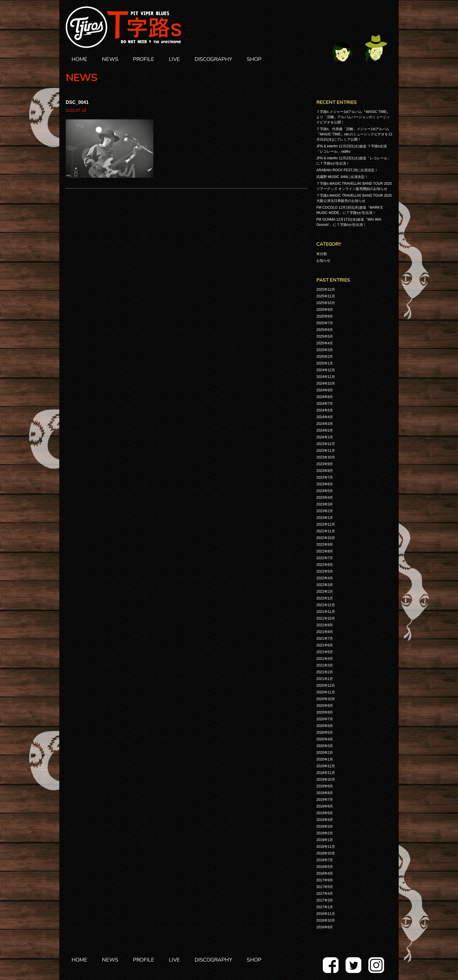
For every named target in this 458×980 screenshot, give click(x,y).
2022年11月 (326, 531)
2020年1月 (325, 759)
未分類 (322, 254)
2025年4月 (325, 343)
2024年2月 (325, 430)
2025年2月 (325, 357)
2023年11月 (326, 451)
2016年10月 (326, 920)
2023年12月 (326, 444)
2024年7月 (325, 404)
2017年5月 (325, 887)
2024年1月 (325, 437)
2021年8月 (325, 632)
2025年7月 (325, 323)
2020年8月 (325, 712)
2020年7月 (325, 719)
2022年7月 (325, 558)
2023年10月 (326, 457)
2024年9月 (325, 390)
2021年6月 (325, 645)
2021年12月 (326, 605)
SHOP (254, 59)
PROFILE (144, 59)
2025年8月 (325, 316)
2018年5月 (325, 867)
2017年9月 (325, 880)
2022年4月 (325, 578)
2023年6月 (325, 484)
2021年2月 (325, 672)
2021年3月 (325, 665)
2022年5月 (325, 571)
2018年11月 (326, 847)
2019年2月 (325, 833)
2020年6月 (325, 726)
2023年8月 (325, 471)
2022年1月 (325, 598)
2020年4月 (325, 739)
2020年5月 (325, 733)
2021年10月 (326, 618)
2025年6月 (325, 330)
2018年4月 (325, 873)
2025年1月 (325, 363)
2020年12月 (326, 686)
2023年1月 (325, 518)
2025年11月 (326, 296)
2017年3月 (325, 900)
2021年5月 (325, 652)
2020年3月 (325, 746)
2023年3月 (325, 504)
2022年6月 (325, 565)
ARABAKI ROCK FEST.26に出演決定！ (347, 170)
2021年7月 (325, 639)
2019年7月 (325, 800)
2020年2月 (325, 753)
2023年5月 (325, 491)
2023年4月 (325, 498)
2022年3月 (325, 585)
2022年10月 (326, 538)
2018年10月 (326, 853)
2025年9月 (325, 310)
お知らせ (323, 261)
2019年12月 (326, 766)
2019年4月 (325, 820)
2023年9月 (325, 464)
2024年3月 (325, 424)
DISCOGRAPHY (213, 59)
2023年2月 (325, 511)
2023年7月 (325, 477)
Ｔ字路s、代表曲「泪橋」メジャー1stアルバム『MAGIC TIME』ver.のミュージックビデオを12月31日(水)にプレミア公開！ (354, 134)
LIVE (174, 59)
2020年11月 (326, 692)
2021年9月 (325, 625)
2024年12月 (326, 370)
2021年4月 (325, 659)
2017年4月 (325, 894)
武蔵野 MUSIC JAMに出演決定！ (342, 177)
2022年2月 (325, 592)
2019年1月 (325, 840)
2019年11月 (326, 773)
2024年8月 (325, 397)
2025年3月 (325, 350)
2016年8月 (325, 927)
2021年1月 (325, 679)
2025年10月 (326, 303)
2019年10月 (326, 780)
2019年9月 (325, 786)
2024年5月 (325, 410)
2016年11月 (326, 914)
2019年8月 (325, 793)
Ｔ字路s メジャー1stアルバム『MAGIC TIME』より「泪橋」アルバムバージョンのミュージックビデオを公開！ (353, 117)
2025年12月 (326, 290)
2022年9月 (325, 545)
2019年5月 (325, 813)
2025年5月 (325, 336)
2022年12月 (326, 524)
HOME (79, 59)
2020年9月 (325, 706)
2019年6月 (325, 806)
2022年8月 (325, 551)
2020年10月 (326, 699)
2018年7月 (325, 860)
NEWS (110, 59)
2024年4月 (325, 417)
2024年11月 (326, 377)
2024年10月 (326, 383)
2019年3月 (325, 826)
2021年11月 (326, 612)
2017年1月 (325, 907)
